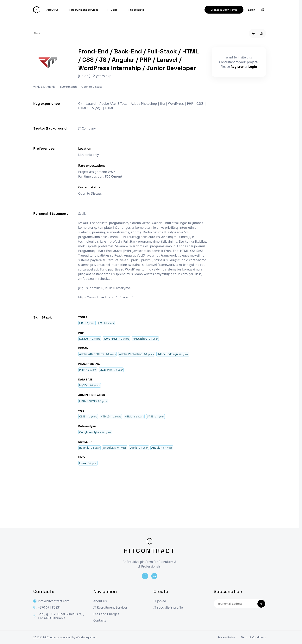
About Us (53, 10)
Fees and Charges (106, 614)
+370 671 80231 (47, 608)
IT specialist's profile (168, 608)
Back (37, 33)
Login (252, 10)
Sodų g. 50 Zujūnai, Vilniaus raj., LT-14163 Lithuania (59, 616)
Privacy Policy (226, 637)
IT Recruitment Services (110, 608)
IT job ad (160, 601)
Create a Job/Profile (224, 10)
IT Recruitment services (83, 10)
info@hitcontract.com (51, 601)
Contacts (100, 620)
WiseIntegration (86, 637)
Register (237, 67)
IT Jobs (113, 10)
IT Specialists (135, 10)
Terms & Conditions (253, 637)
